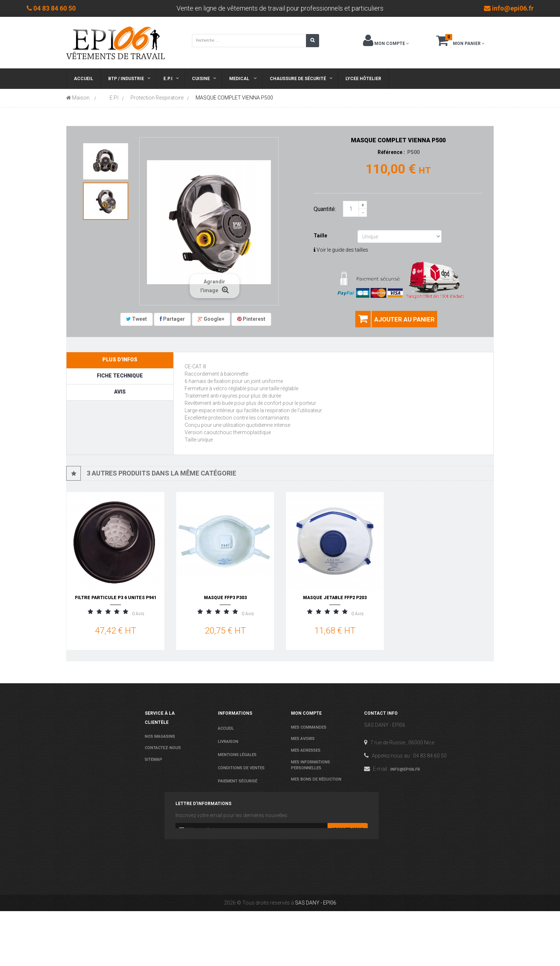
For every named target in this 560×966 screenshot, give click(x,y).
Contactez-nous (163, 748)
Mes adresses (306, 750)
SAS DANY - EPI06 (316, 958)
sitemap (154, 760)
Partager (172, 319)
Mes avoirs (303, 739)
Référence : (391, 152)
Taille (321, 236)
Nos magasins (160, 736)
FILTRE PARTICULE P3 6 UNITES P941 (116, 598)
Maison (78, 98)
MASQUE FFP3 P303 (225, 598)
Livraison (228, 742)
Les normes (230, 794)
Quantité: (325, 209)
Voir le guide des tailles (341, 250)
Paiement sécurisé (238, 781)
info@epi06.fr (405, 769)
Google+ (211, 319)
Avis (120, 392)
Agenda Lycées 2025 (238, 807)
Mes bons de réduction (316, 779)
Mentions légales (237, 755)
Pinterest (251, 319)
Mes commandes (309, 727)
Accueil (226, 728)
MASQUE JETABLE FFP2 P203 (335, 598)
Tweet (137, 319)
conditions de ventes (241, 768)
